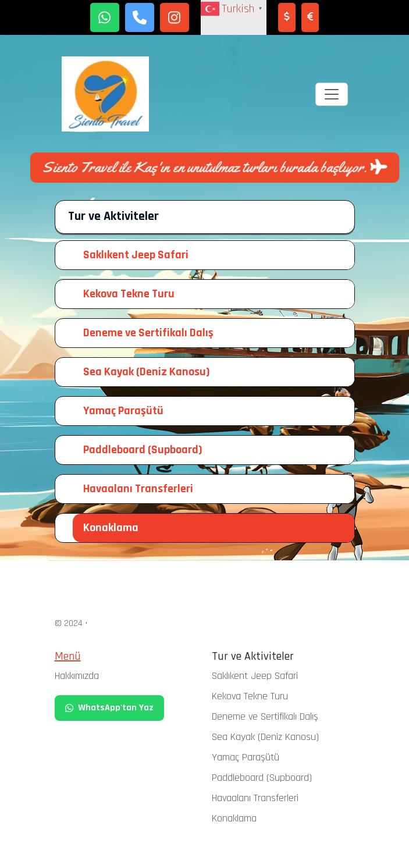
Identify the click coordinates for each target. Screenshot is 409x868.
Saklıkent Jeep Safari (136, 255)
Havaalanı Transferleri (138, 489)
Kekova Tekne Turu (129, 294)
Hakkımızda (77, 676)
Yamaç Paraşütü (123, 411)
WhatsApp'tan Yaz (109, 708)
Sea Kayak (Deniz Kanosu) (147, 372)
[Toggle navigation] (332, 94)
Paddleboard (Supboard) (143, 450)
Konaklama (111, 528)
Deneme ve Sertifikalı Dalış (148, 333)
